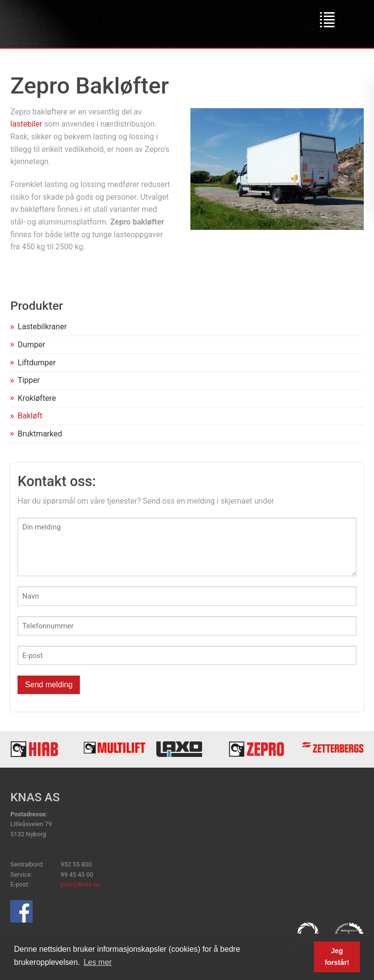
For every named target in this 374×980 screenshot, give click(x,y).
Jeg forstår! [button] (337, 957)
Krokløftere (37, 398)
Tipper (28, 380)
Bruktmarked (40, 434)
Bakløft (30, 416)
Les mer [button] (98, 962)
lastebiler (26, 124)
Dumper (31, 345)
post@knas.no (81, 884)
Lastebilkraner (42, 327)
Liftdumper (37, 363)
